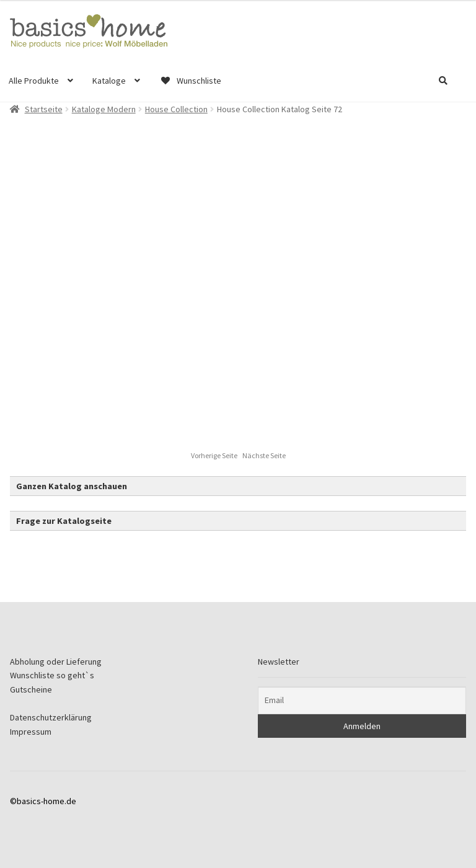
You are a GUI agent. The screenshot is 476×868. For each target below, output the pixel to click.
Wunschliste (190, 81)
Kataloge (109, 81)
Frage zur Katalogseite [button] (64, 521)
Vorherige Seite (215, 455)
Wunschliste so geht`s (52, 675)
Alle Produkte (34, 81)
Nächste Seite (264, 455)
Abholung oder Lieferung (56, 662)
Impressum (31, 732)
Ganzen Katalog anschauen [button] (72, 486)
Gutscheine (31, 689)
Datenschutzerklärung (51, 717)
